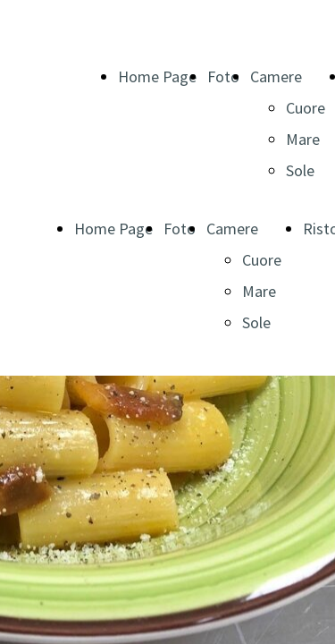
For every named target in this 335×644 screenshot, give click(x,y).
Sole (300, 170)
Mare (303, 139)
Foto (223, 76)
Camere (276, 76)
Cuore (306, 108)
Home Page (157, 76)
